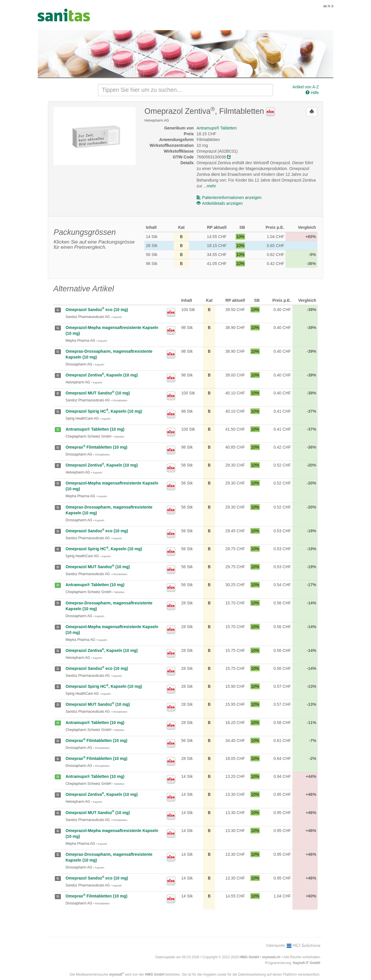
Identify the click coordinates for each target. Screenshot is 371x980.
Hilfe (312, 93)
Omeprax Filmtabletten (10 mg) (96, 447)
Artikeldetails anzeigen (220, 203)
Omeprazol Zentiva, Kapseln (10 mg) (102, 375)
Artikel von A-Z (306, 87)
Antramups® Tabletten (217, 128)
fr (329, 6)
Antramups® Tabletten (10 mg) (95, 429)
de (325, 6)
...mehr (210, 186)
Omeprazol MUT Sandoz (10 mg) (98, 393)
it (333, 6)
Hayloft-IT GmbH (307, 963)
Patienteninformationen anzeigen (229, 198)
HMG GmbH (249, 957)
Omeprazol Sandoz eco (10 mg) (97, 310)
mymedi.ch (271, 957)
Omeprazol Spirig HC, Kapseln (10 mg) (104, 411)
